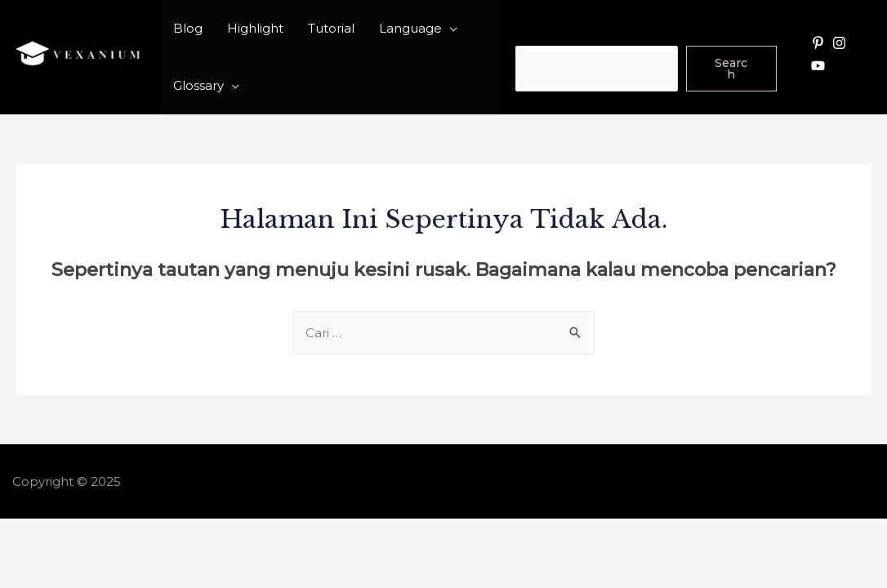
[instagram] (841, 43)
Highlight (255, 28)
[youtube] (820, 66)
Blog (188, 28)
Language (410, 28)
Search (537, 34)
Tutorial (331, 28)
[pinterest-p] (820, 43)
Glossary (198, 85)
